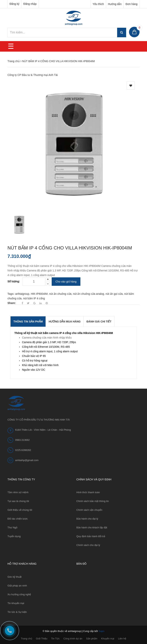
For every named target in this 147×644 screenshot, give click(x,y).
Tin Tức (55, 639)
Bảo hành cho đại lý (87, 519)
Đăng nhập (30, 4)
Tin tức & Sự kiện (17, 612)
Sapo (101, 631)
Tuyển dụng (14, 536)
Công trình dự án (73, 639)
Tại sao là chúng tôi (18, 501)
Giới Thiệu (42, 639)
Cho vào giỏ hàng (66, 282)
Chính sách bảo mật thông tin (93, 501)
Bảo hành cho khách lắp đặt (92, 527)
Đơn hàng (131, 4)
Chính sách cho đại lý (88, 545)
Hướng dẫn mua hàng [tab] (65, 322)
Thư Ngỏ (12, 527)
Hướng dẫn (115, 4)
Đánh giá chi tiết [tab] (99, 322)
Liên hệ (122, 639)
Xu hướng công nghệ (19, 594)
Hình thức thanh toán (88, 492)
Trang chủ (27, 639)
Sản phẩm (92, 639)
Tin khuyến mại (16, 603)
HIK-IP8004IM (39, 294)
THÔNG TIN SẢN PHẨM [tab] (28, 322)
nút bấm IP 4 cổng (34, 298)
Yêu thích (98, 4)
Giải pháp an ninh (17, 586)
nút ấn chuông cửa (60, 294)
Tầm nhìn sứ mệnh (18, 492)
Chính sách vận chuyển (89, 510)
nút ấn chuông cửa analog (89, 294)
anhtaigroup (22, 294)
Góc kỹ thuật (14, 577)
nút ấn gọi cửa (114, 294)
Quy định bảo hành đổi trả (91, 536)
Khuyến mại (108, 639)
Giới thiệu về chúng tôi (20, 510)
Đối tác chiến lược (18, 519)
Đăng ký (14, 4)
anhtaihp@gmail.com (27, 460)
